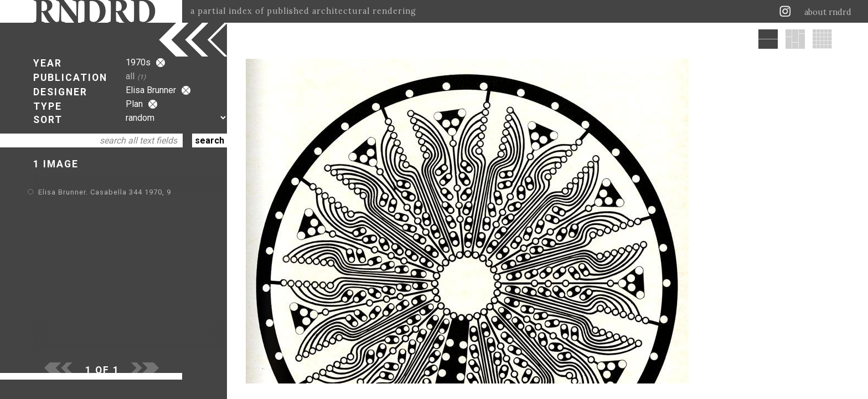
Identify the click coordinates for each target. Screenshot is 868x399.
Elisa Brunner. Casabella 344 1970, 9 (105, 192)
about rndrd (828, 12)
